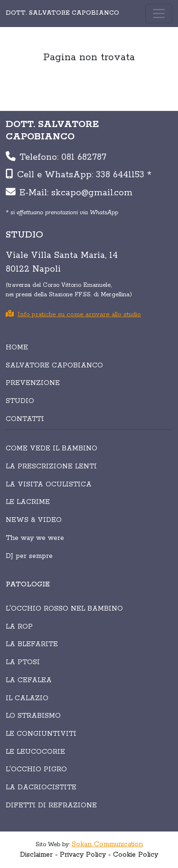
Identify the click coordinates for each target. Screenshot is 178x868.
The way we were (35, 538)
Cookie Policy (136, 855)
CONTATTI (25, 419)
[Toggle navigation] (159, 14)
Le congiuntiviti (41, 734)
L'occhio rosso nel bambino (64, 609)
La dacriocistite (41, 787)
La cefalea (29, 680)
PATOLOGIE (28, 585)
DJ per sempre (29, 556)
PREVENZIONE (33, 383)
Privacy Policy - (85, 855)
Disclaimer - (39, 855)
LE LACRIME (28, 502)
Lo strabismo (33, 716)
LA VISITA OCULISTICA (49, 484)
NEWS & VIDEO (34, 520)
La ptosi (23, 662)
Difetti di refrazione (51, 805)
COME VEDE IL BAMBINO (52, 448)
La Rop (19, 627)
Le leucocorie (35, 752)
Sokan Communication (107, 844)
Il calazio (27, 698)
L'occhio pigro (36, 769)
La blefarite (32, 644)
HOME (17, 347)
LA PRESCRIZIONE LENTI (51, 466)
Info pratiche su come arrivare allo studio (73, 315)
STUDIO (20, 401)
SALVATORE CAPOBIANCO (54, 365)
